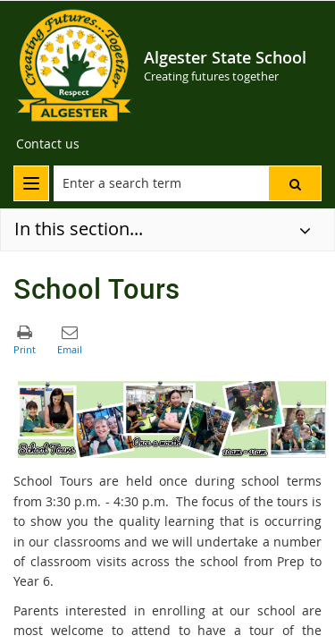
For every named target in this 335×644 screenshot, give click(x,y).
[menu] (31, 183)
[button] (295, 183)
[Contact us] (48, 144)
